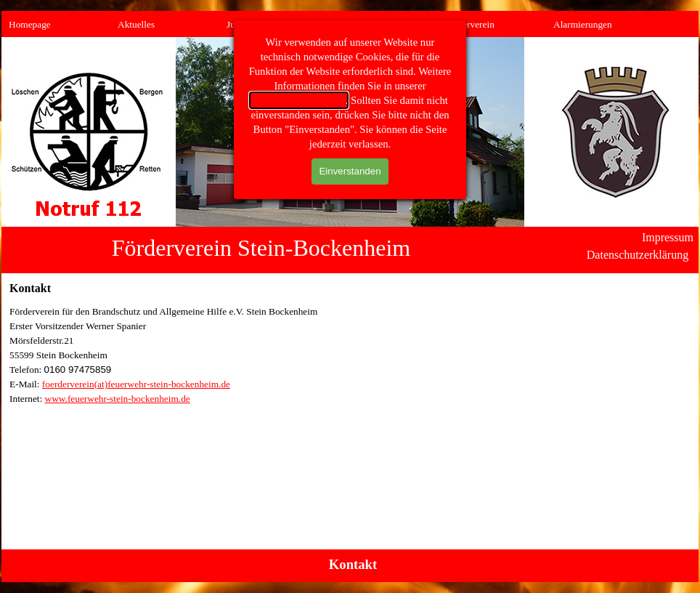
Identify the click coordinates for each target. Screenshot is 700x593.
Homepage (30, 24)
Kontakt (353, 564)
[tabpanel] (350, 355)
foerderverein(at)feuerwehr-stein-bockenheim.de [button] (136, 384)
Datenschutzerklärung (638, 255)
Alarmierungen (583, 24)
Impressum (668, 237)
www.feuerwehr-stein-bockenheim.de (118, 399)
